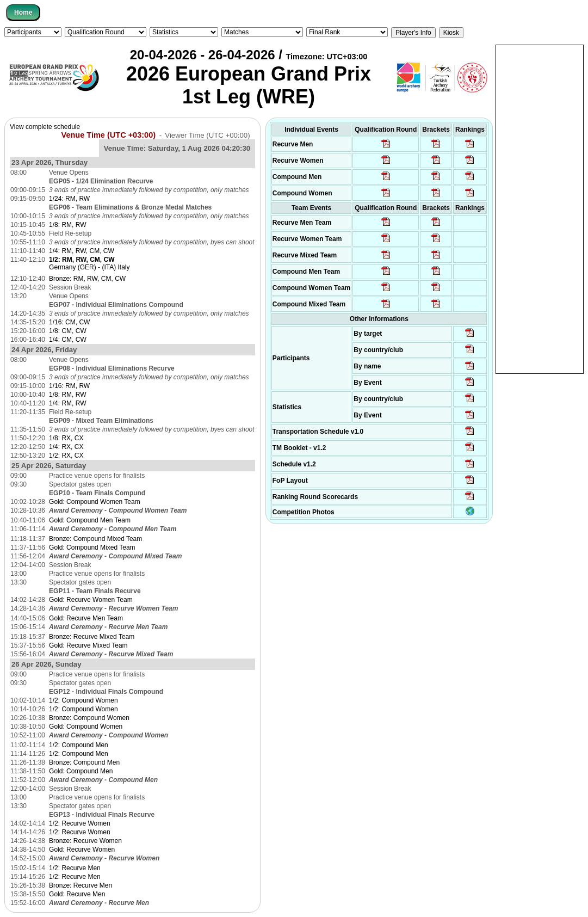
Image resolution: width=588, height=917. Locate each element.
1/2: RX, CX (66, 456)
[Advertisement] (540, 208)
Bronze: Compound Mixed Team (95, 539)
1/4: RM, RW (67, 403)
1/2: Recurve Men (75, 868)
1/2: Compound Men (79, 745)
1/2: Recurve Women (80, 823)
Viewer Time (207, 135)
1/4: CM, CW (68, 340)
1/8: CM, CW (68, 331)
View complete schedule (45, 127)
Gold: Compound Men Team (90, 520)
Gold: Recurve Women (82, 850)
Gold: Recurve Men (77, 894)
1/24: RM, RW (69, 199)
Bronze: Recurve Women (85, 841)
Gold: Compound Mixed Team (92, 547)
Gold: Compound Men (81, 771)
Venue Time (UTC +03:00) (109, 135)
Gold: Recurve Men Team (86, 618)
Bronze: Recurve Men (81, 885)
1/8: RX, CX (66, 438)
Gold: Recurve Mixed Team (88, 645)
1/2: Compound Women (83, 700)
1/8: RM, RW (67, 225)
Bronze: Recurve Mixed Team (92, 637)
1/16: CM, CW (69, 322)
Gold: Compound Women (86, 727)
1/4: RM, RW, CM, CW (82, 251)
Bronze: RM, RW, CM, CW (87, 279)
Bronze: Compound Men (84, 762)
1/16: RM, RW (69, 386)
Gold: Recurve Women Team (91, 600)
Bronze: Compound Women (89, 718)
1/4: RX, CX (66, 447)
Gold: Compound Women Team (95, 502)
